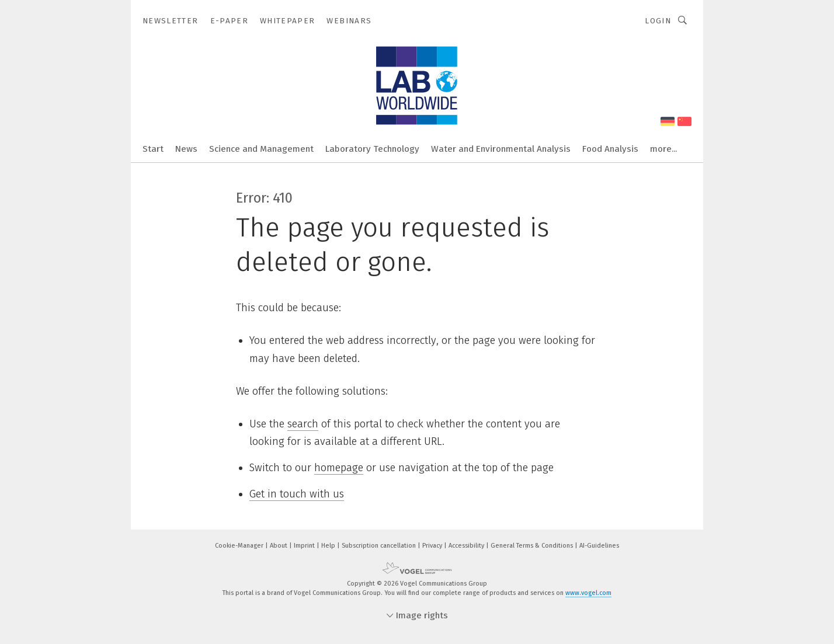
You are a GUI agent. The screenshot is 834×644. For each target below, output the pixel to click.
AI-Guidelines (599, 546)
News (186, 149)
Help (329, 546)
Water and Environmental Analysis (501, 149)
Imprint (305, 546)
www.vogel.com (588, 593)
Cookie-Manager (240, 546)
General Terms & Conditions (533, 546)
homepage (339, 468)
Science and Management (261, 149)
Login (658, 21)
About (279, 546)
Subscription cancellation (380, 546)
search (303, 424)
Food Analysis (610, 149)
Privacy (433, 546)
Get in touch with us (297, 494)
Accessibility (467, 546)
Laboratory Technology (372, 149)
